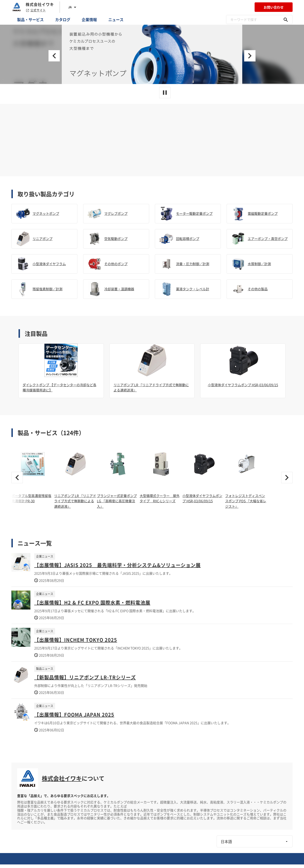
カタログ (63, 19)
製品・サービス (30, 19)
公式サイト (36, 10)
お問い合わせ (274, 7)
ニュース (116, 19)
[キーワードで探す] (286, 19)
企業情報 (89, 19)
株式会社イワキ (62, 778)
